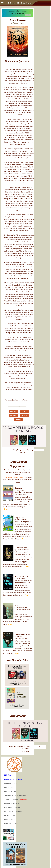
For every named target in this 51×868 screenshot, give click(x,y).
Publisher (26, 400)
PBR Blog (8, 775)
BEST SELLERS (9, 815)
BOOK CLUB (9, 787)
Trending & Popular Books (14, 477)
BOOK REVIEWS (10, 791)
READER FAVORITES (11, 803)
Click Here (24, 453)
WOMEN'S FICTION (16, 799)
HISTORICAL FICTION (12, 807)
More (6, 509)
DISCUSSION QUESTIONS (13, 779)
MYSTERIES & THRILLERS (14, 811)
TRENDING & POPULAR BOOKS (15, 795)
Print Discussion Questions (17, 406)
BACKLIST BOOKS (11, 823)
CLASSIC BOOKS (10, 819)
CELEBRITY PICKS (11, 783)
